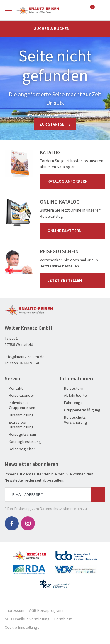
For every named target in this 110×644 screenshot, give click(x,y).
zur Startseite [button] (55, 124)
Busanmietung (19, 415)
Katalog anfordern (74, 181)
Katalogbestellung (23, 442)
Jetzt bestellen (74, 280)
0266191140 (30, 363)
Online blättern (74, 231)
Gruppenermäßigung (80, 410)
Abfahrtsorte (73, 395)
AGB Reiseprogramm (47, 610)
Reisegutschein (20, 434)
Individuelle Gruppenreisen (20, 405)
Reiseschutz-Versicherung (73, 420)
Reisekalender (20, 395)
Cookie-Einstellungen (23, 627)
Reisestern (72, 388)
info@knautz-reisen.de (25, 357)
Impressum (15, 610)
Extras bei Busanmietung (19, 425)
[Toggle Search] (102, 10)
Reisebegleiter (20, 449)
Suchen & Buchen (55, 28)
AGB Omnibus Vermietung (27, 619)
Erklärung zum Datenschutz (38, 509)
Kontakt (14, 388)
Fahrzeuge (71, 403)
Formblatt (63, 619)
